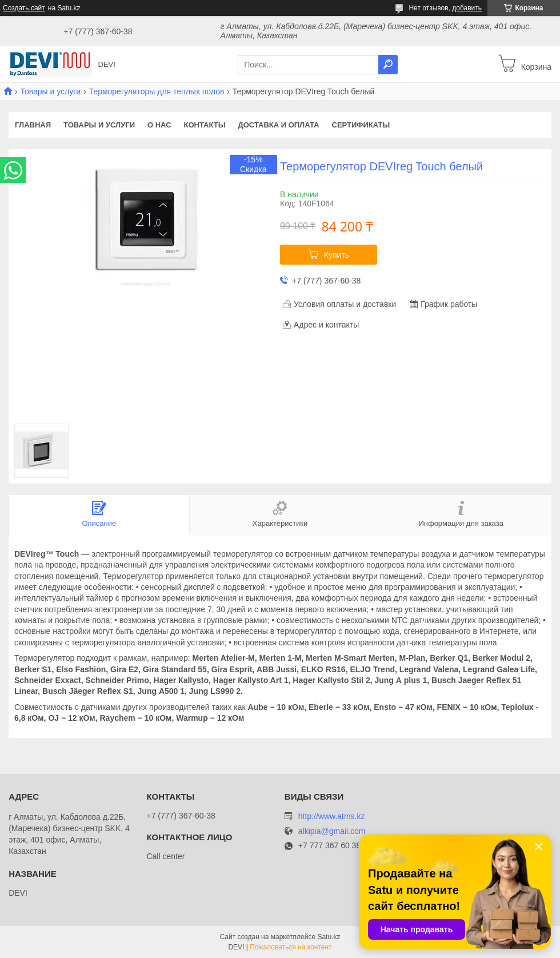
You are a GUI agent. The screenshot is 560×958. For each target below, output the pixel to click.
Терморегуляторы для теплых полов (157, 91)
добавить (467, 8)
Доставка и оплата (278, 125)
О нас (159, 125)
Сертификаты (361, 125)
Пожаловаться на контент (291, 947)
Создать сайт (24, 8)
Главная (33, 125)
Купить (337, 255)
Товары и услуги (50, 91)
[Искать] (388, 65)
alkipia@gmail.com (332, 831)
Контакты (205, 125)
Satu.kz (329, 937)
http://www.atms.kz (332, 816)
